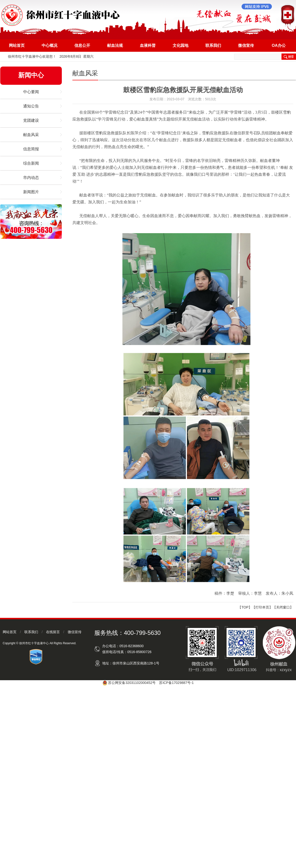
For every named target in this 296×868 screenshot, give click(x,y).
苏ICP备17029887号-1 (176, 683)
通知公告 (31, 106)
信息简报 (31, 149)
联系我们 (213, 45)
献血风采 (31, 135)
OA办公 (279, 45)
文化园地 (181, 45)
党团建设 (31, 120)
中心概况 (49, 45)
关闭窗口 (283, 607)
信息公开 (82, 45)
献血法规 (115, 45)
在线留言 (53, 632)
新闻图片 (31, 192)
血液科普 (148, 45)
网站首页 (17, 45)
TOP (245, 607)
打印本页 (262, 607)
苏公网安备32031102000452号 (132, 683)
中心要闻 (31, 92)
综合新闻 (31, 163)
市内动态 (31, 178)
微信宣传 (246, 45)
